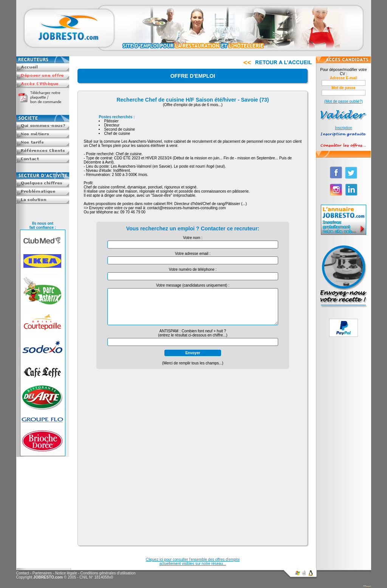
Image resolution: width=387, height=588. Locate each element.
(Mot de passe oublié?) (344, 101)
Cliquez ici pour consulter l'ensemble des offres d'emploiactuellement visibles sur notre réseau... (193, 562)
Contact (23, 573)
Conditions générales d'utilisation (108, 573)
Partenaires (42, 573)
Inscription (344, 128)
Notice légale (66, 573)
